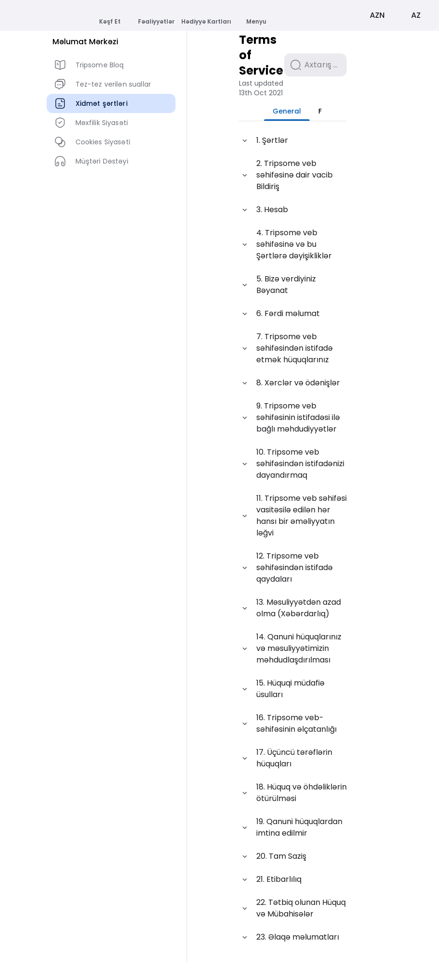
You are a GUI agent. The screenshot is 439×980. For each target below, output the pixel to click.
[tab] (262, 129)
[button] (293, 158)
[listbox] (111, 131)
